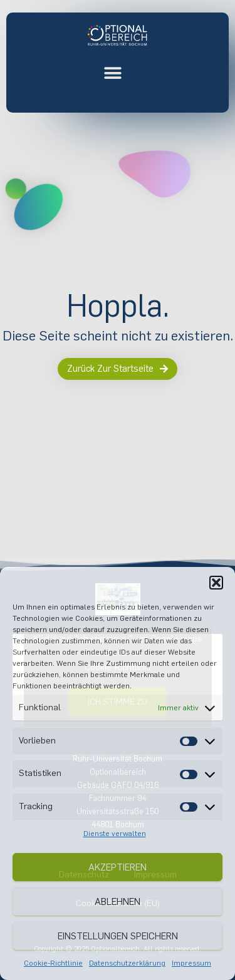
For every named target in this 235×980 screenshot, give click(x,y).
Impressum (191, 963)
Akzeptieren (118, 867)
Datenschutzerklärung (127, 963)
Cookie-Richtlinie (53, 963)
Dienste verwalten (115, 834)
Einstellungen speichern (118, 936)
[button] (216, 583)
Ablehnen (118, 902)
